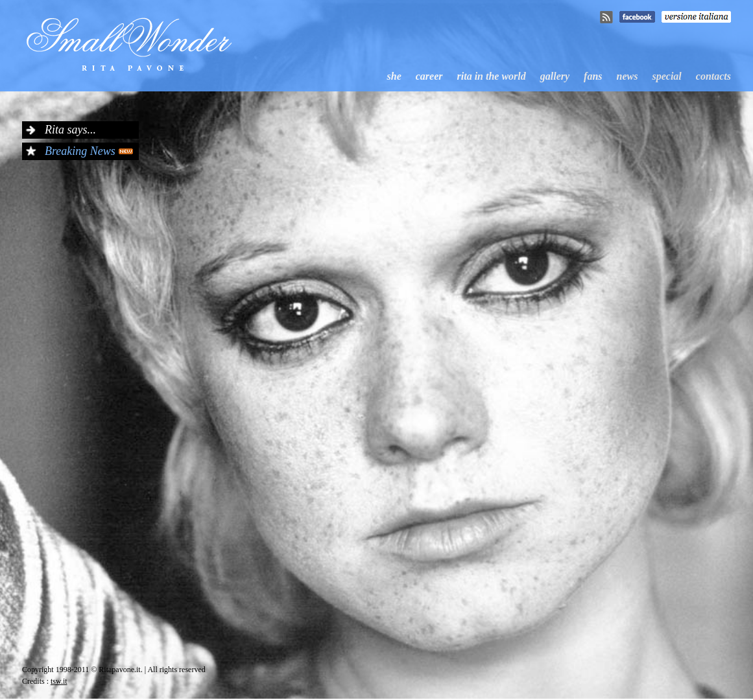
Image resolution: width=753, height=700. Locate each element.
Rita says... (70, 130)
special (666, 76)
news (627, 76)
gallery (555, 76)
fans (593, 76)
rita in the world (492, 76)
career (429, 76)
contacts (713, 76)
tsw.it (59, 681)
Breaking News (80, 151)
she (394, 76)
